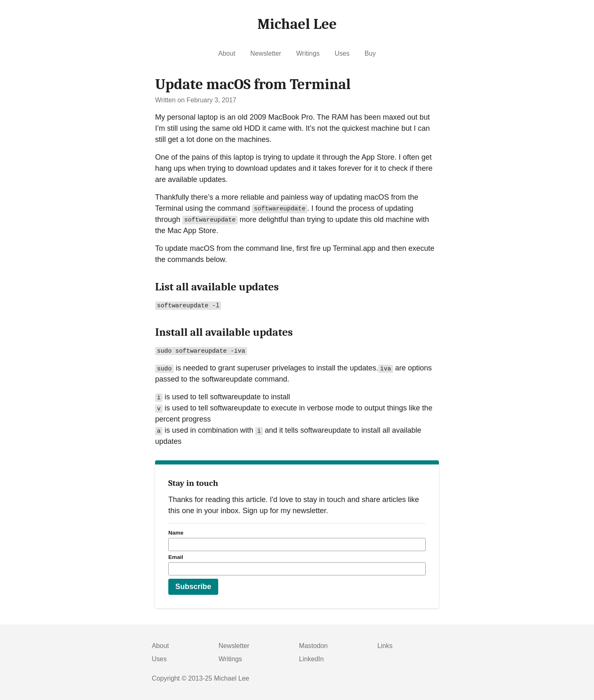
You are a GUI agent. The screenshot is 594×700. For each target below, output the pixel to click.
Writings (308, 53)
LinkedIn (311, 659)
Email (176, 557)
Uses (342, 53)
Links (385, 646)
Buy (370, 53)
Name (176, 533)
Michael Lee (232, 678)
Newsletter (266, 53)
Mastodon (313, 646)
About (227, 53)
